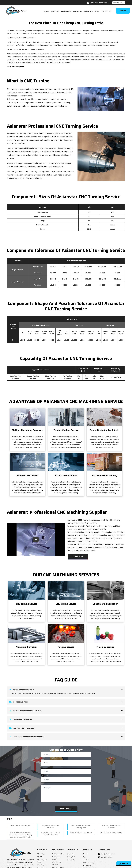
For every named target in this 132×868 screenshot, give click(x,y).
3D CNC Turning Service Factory (111, 833)
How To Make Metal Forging (20, 825)
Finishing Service (105, 647)
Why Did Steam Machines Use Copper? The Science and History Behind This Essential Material (20, 835)
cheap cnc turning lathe (16, 67)
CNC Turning (41, 854)
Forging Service (66, 647)
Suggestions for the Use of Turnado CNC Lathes (51, 834)
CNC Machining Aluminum (56, 863)
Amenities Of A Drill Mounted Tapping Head (81, 827)
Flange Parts (71, 860)
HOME (46, 11)
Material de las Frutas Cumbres (81, 833)
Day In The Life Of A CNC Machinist (51, 827)
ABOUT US (88, 11)
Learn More (78, 556)
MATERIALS (66, 11)
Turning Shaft (71, 857)
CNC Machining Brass (58, 854)
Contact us (85, 860)
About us (85, 854)
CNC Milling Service (66, 604)
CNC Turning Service (27, 604)
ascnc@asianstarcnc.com (98, 3)
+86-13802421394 (106, 857)
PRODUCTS (78, 11)
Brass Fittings (71, 854)
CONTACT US (106, 11)
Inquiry (124, 864)
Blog (84, 857)
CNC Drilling (40, 865)
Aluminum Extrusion (27, 647)
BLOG (97, 11)
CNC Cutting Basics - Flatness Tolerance (111, 827)
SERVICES (55, 11)
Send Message (66, 809)
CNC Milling (40, 857)
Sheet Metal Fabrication (105, 604)
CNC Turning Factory (88, 863)
